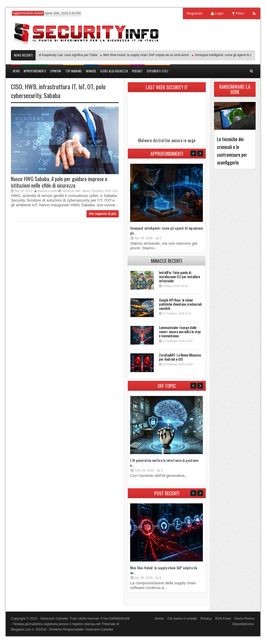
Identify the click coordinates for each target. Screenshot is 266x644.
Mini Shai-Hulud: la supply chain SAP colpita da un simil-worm (147, 55)
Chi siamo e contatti (182, 618)
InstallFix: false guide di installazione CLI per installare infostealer (179, 276)
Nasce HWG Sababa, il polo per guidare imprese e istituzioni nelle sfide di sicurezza (59, 182)
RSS (108, 191)
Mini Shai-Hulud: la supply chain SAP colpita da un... (164, 570)
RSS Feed (223, 618)
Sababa (52, 95)
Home (159, 618)
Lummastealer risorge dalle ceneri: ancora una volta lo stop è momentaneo (180, 331)
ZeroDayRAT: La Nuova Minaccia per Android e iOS (180, 357)
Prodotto (97, 191)
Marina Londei (48, 191)
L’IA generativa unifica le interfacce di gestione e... (164, 463)
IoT (82, 86)
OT (90, 86)
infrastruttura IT (57, 86)
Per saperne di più (103, 214)
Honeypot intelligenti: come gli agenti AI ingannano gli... (167, 230)
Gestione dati (71, 191)
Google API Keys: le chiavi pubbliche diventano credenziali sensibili (180, 304)
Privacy (206, 618)
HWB (31, 86)
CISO (16, 86)
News (86, 191)
